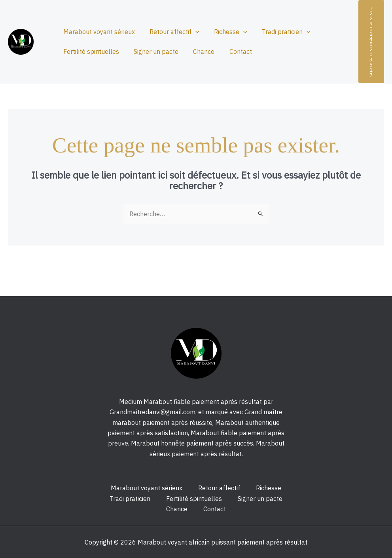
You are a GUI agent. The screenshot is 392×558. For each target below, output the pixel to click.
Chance (199, 51)
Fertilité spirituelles (90, 51)
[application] (192, 32)
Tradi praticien (279, 32)
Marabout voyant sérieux (98, 32)
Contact (233, 51)
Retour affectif (171, 32)
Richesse (225, 32)
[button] (371, 42)
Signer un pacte (153, 51)
